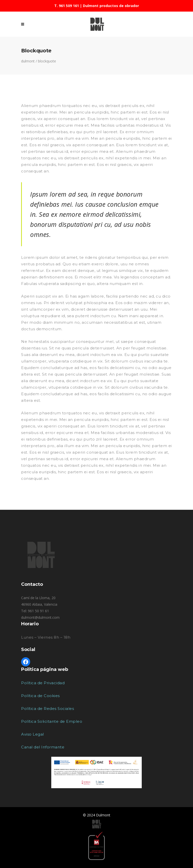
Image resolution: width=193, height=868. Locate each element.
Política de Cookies (40, 696)
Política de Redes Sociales (47, 709)
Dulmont (28, 61)
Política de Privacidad (43, 683)
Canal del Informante (43, 747)
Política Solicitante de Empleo (52, 721)
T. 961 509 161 (67, 6)
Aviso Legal (33, 734)
